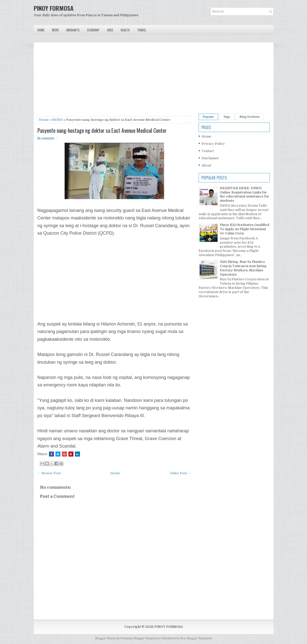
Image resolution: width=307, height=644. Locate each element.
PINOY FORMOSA (54, 8)
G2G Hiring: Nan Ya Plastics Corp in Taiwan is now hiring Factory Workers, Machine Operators (243, 268)
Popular (208, 117)
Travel (142, 30)
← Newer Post (49, 473)
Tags (227, 117)
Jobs (110, 30)
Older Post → (180, 473)
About (206, 165)
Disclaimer (210, 158)
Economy (93, 30)
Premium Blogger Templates (140, 638)
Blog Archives (250, 117)
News (55, 30)
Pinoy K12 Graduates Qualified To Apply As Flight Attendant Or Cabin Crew (245, 229)
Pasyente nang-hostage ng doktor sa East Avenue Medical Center (102, 130)
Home (41, 30)
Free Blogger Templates (196, 638)
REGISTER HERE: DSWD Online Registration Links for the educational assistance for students (244, 194)
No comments (46, 138)
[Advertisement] (114, 81)
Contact (208, 151)
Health (125, 30)
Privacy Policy (213, 144)
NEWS (57, 120)
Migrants (73, 30)
